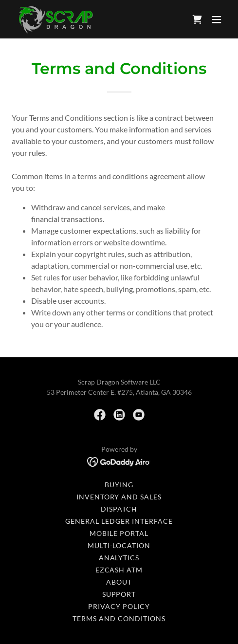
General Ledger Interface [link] (119, 521)
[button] (217, 19)
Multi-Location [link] (119, 545)
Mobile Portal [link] (119, 533)
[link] (55, 19)
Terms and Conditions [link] (119, 618)
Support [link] (119, 594)
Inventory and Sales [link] (119, 497)
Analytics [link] (119, 558)
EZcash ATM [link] (119, 570)
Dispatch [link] (119, 509)
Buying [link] (119, 485)
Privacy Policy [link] (119, 606)
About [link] (119, 582)
